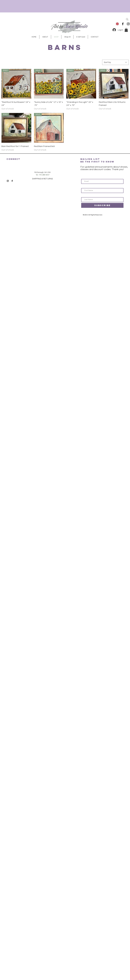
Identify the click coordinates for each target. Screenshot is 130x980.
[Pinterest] (117, 24)
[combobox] (115, 62)
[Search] (127, 19)
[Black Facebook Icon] (123, 24)
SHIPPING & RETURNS (43, 179)
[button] (126, 30)
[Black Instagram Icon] (128, 24)
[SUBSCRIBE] (102, 205)
